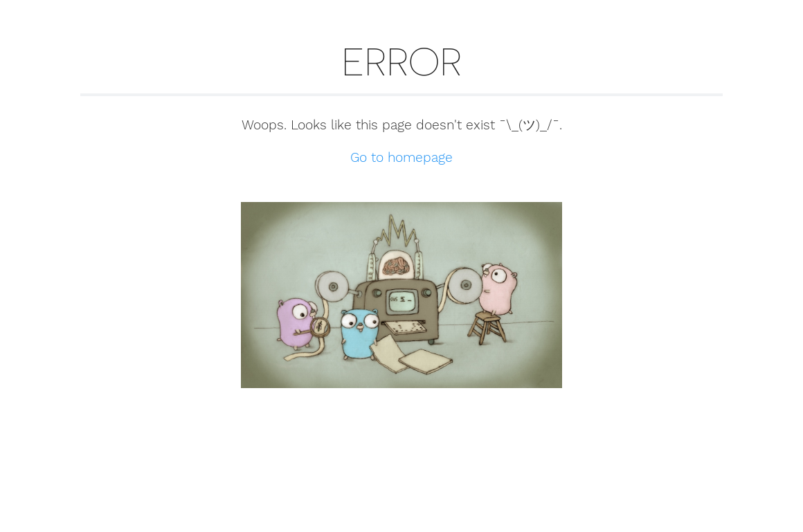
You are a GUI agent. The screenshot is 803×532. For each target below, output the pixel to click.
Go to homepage (401, 157)
